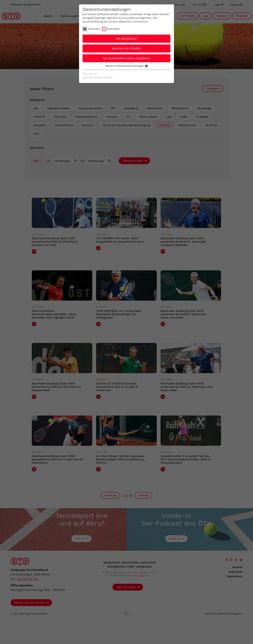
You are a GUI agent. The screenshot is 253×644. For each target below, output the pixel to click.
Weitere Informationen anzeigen (126, 66)
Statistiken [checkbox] (113, 29)
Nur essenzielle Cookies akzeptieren (127, 58)
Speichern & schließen (126, 48)
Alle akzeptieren (126, 38)
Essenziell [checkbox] (94, 29)
